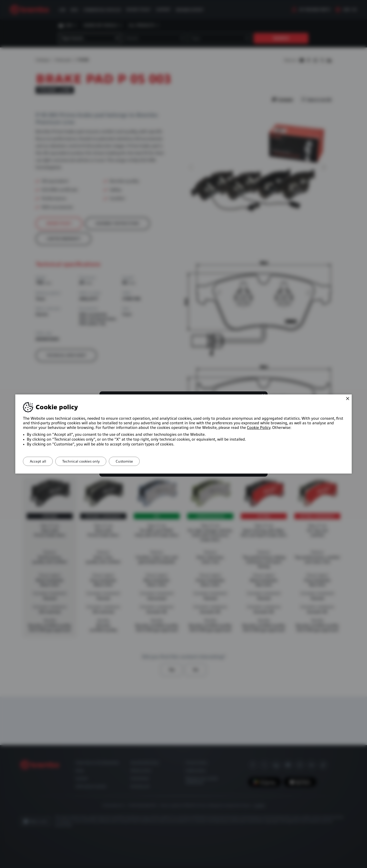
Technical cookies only (84, 461)
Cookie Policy (259, 428)
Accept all (39, 461)
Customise (130, 461)
